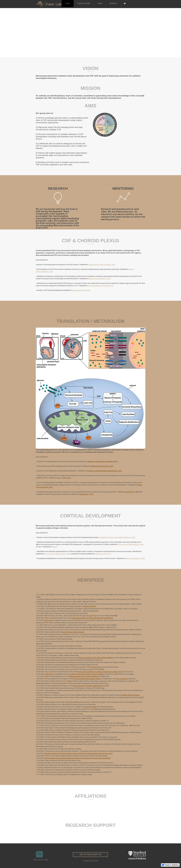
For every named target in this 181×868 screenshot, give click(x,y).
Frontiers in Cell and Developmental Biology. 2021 (104, 471)
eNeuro (54, 547)
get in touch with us (91, 854)
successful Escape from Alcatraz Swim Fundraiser (86, 674)
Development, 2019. (86, 494)
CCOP (90, 616)
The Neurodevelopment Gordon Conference (83, 676)
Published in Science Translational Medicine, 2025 (117, 537)
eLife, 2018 (130, 492)
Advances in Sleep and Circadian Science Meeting (96, 658)
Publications (84, 4)
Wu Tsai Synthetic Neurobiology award (87, 679)
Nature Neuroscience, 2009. (135, 558)
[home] (49, 4)
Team (100, 4)
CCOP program (96, 667)
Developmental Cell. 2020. (81, 290)
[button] (89, 54)
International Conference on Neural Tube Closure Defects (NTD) (100, 672)
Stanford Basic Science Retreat (73, 632)
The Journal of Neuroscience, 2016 (131, 544)
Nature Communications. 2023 (102, 466)
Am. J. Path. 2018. (64, 478)
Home (68, 4)
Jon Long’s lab (121, 679)
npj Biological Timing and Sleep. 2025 (102, 265)
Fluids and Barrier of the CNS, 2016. (101, 286)
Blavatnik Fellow (90, 606)
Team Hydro (48, 620)
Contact (113, 4)
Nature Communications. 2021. (100, 279)
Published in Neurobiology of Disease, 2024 (102, 461)
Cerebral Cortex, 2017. (103, 554)
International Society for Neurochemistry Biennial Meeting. (92, 618)
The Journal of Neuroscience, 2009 (57, 554)
